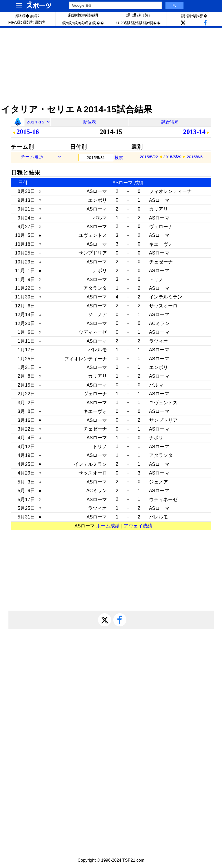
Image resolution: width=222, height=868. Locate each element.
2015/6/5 (195, 157)
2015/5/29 (172, 157)
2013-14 (194, 132)
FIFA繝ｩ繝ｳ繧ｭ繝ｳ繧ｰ (28, 22)
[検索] (115, 6)
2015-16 (28, 132)
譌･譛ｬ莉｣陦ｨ (139, 15)
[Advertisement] (111, 66)
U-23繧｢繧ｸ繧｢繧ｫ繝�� (139, 23)
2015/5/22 (149, 157)
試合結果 (170, 122)
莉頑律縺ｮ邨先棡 (83, 15)
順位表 (90, 122)
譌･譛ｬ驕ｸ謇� (194, 16)
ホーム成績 (108, 526)
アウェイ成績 (138, 526)
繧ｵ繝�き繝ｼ (28, 16)
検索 (119, 158)
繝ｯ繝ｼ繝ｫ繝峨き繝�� (83, 23)
